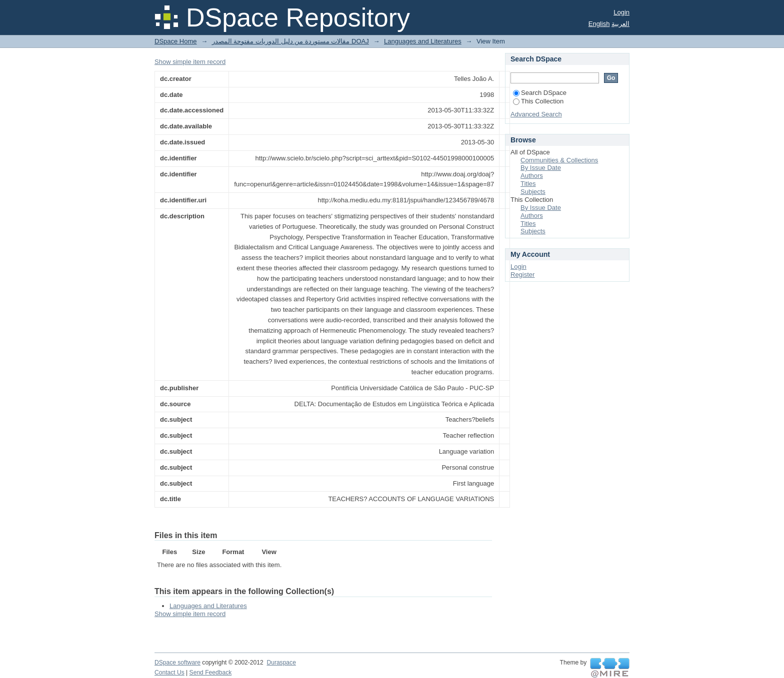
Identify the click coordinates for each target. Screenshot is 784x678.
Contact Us (169, 673)
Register (522, 275)
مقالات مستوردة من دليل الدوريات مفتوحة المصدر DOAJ (290, 41)
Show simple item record (190, 62)
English (599, 24)
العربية (620, 24)
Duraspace (281, 663)
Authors (532, 176)
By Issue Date (541, 168)
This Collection (538, 101)
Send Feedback (211, 673)
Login (621, 12)
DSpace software (177, 663)
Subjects (533, 192)
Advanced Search (536, 114)
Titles (528, 184)
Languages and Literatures (423, 41)
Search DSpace (540, 93)
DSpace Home (176, 41)
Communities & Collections (559, 160)
